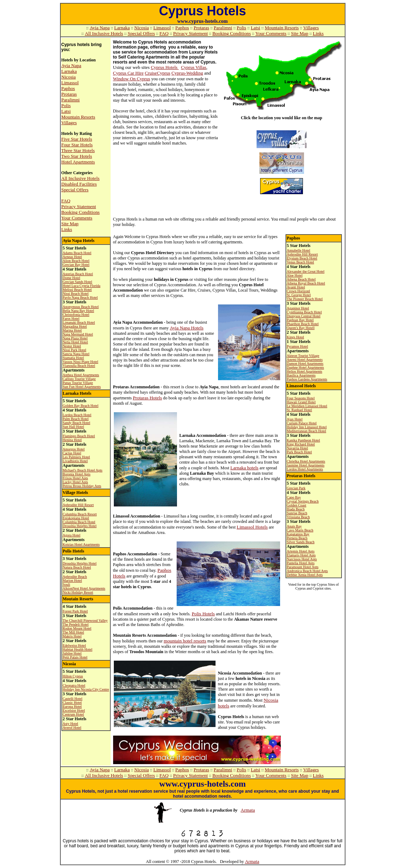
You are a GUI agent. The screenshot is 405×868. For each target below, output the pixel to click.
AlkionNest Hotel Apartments (84, 588)
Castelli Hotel (73, 699)
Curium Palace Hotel (302, 423)
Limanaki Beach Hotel (79, 322)
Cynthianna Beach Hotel (304, 312)
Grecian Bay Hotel (76, 265)
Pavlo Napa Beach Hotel (80, 297)
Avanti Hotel (296, 287)
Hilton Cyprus (73, 676)
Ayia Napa (100, 28)
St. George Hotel (299, 295)
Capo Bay (294, 497)
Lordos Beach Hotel (77, 415)
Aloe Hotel (295, 275)
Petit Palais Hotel (75, 657)
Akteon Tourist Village (303, 356)
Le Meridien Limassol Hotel (307, 406)
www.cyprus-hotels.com (203, 21)
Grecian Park (296, 488)
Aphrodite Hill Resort (78, 505)
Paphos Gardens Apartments (307, 379)
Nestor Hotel (72, 346)
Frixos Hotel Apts (75, 478)
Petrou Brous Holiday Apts (82, 486)
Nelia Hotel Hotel (75, 342)
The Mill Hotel (74, 632)
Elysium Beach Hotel (302, 258)
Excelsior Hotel (74, 710)
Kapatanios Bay (298, 534)
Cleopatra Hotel (74, 685)
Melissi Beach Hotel (77, 290)
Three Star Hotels (78, 150)
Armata (248, 810)
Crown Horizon (298, 291)
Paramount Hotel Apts (303, 567)
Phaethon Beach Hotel (303, 324)
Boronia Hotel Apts (77, 474)
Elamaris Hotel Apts (301, 555)
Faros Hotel (71, 319)
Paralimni (223, 28)
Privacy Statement (190, 33)
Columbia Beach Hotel (79, 522)
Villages (311, 28)
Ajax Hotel (295, 419)
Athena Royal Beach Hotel (306, 283)
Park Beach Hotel (300, 452)
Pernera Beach (297, 538)
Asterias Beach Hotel (78, 274)
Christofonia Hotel (76, 315)
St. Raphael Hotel (300, 410)
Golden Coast (297, 505)
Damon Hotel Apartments (305, 364)
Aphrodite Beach (75, 577)
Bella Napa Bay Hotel (79, 311)
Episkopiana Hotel (76, 518)
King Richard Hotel (301, 444)
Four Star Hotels (77, 145)
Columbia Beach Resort (80, 514)
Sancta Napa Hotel (76, 354)
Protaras (201, 28)
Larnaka (122, 28)
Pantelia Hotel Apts (301, 563)
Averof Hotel (72, 728)
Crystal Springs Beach (303, 501)
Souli (67, 584)
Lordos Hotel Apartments (305, 469)
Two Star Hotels (77, 156)
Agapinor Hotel (298, 308)
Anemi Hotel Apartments (305, 360)
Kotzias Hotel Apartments (81, 544)
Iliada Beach (296, 509)
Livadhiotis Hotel (75, 461)
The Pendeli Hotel (76, 624)
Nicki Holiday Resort (78, 592)
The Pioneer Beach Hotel (305, 299)
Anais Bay (294, 526)
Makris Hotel (72, 636)
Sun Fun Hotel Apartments (82, 387)
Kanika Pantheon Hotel (303, 440)
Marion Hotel (72, 581)
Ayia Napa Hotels (187, 328)
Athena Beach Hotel (301, 279)
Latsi (256, 28)
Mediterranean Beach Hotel (307, 431)
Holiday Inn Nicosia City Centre (86, 689)
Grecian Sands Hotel (78, 282)
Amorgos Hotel (74, 449)
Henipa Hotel (72, 440)
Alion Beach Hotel (76, 261)
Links (318, 33)
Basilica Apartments (301, 375)
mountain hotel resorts (185, 641)
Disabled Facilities (79, 184)
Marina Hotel (72, 330)
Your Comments (271, 33)
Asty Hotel (71, 724)
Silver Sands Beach (301, 542)
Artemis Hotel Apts (301, 551)
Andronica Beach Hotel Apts (307, 571)
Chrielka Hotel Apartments (306, 461)
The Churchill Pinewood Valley (85, 620)
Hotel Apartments (78, 162)
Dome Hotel (72, 278)
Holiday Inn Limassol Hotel (307, 427)
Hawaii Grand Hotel (301, 402)
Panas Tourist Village (78, 383)
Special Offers (141, 33)
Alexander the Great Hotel (306, 271)
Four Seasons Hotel (301, 398)
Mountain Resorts (282, 28)
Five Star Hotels (77, 139)
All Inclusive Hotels (104, 33)
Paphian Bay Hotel (300, 320)
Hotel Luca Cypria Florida (82, 286)
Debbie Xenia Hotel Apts (305, 575)
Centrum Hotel (74, 714)
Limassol (162, 28)
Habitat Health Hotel (78, 649)
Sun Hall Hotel (74, 427)
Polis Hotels (203, 614)
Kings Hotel (296, 337)
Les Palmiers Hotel (77, 457)
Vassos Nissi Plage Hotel (81, 362)
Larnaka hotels (244, 468)
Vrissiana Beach (298, 517)
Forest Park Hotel (75, 611)
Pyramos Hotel (298, 346)
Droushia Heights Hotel (80, 526)
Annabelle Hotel (299, 250)
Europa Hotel (72, 706)
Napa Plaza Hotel (75, 338)
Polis (241, 28)
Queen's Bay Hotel (300, 328)
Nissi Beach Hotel (76, 294)
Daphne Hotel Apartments (305, 367)
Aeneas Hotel (72, 257)
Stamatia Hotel (74, 358)
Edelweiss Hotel (74, 645)
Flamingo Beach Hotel (79, 436)
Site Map (300, 33)
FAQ (164, 33)
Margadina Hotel (75, 326)
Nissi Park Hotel (75, 350)
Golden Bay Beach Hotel (81, 406)
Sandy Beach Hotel (77, 423)
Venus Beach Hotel (301, 262)
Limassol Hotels (252, 527)
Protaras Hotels (147, 398)
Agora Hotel (72, 535)
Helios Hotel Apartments (305, 371)
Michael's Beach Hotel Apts (83, 470)
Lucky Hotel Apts (75, 482)
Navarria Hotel (298, 448)
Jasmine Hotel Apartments (306, 465)
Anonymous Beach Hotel (81, 307)
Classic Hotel (72, 703)
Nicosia (141, 28)
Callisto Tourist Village (79, 379)
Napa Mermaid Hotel (78, 334)
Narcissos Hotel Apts (302, 559)
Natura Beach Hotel (77, 567)
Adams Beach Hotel (77, 253)
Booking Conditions (232, 33)
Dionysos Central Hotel (304, 316)
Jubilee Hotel (72, 653)
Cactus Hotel (72, 453)
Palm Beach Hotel (76, 419)
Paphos (182, 28)
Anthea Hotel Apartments (81, 375)
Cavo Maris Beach (300, 530)
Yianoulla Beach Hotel (79, 366)
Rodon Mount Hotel (77, 628)
